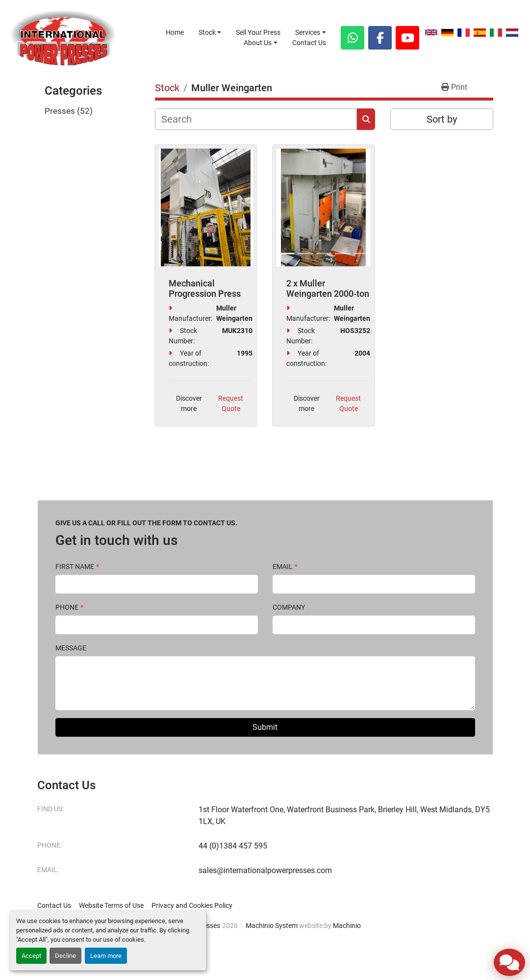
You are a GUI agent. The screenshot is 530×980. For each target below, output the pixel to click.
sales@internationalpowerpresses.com (265, 870)
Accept (31, 956)
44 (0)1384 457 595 (233, 846)
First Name (77, 567)
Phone (69, 607)
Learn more (106, 956)
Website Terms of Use (111, 905)
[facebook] (380, 38)
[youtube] (407, 38)
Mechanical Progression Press (205, 289)
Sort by (442, 119)
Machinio (347, 926)
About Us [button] (258, 43)
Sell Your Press (258, 32)
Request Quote (231, 403)
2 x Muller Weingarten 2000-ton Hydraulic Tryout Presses (328, 299)
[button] (210, 33)
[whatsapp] (353, 38)
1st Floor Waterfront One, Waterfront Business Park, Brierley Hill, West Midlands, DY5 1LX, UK (344, 815)
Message (71, 648)
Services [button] (308, 32)
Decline (65, 956)
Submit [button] (265, 727)
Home (175, 32)
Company (289, 607)
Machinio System (272, 926)
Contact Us (309, 43)
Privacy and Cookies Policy (192, 905)
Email (285, 567)
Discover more (189, 403)
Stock (207, 32)
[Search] (256, 119)
